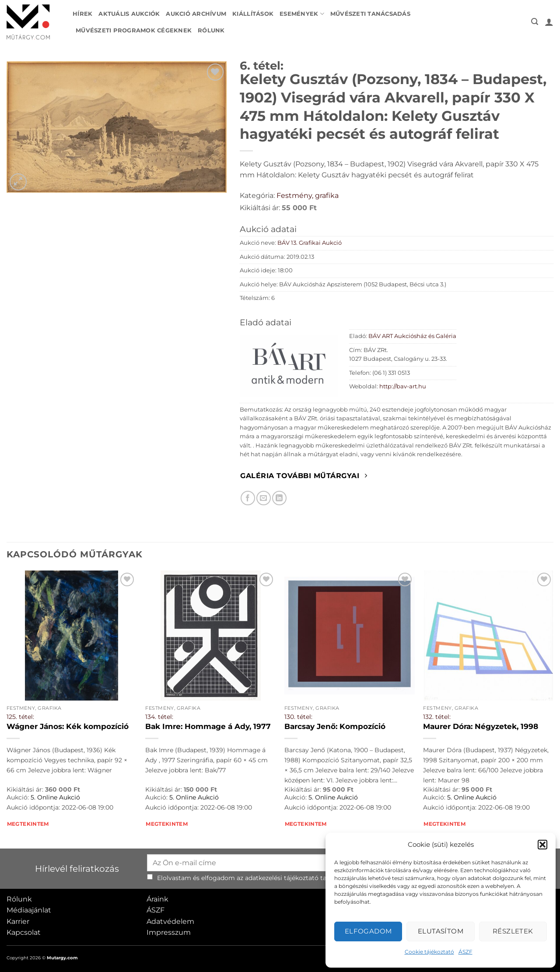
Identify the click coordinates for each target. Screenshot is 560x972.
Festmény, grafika (308, 195)
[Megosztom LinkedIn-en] (279, 498)
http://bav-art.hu (403, 386)
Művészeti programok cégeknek (134, 30)
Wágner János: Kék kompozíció (68, 726)
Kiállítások (253, 14)
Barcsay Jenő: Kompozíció (335, 726)
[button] (542, 845)
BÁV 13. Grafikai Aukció (310, 243)
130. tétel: (298, 717)
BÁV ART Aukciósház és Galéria (412, 336)
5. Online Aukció (55, 797)
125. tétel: (20, 717)
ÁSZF (465, 952)
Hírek (82, 14)
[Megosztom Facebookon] (248, 498)
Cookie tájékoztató (429, 952)
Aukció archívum (196, 14)
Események (302, 14)
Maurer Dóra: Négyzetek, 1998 (481, 726)
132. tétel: (437, 717)
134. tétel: (159, 717)
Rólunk (211, 30)
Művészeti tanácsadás (370, 14)
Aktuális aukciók (129, 14)
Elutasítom (441, 931)
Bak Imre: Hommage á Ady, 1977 (208, 726)
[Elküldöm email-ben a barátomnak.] (264, 498)
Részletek (513, 931)
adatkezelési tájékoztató (282, 878)
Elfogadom (368, 931)
